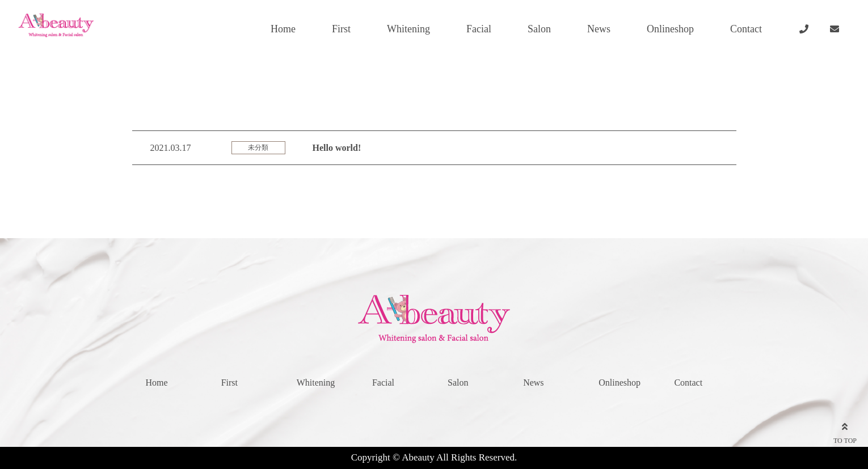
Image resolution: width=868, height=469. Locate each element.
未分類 (258, 147)
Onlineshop (670, 29)
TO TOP (845, 432)
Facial (479, 29)
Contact (746, 29)
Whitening (408, 29)
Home (283, 29)
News (599, 29)
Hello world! (337, 148)
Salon (539, 29)
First (341, 29)
